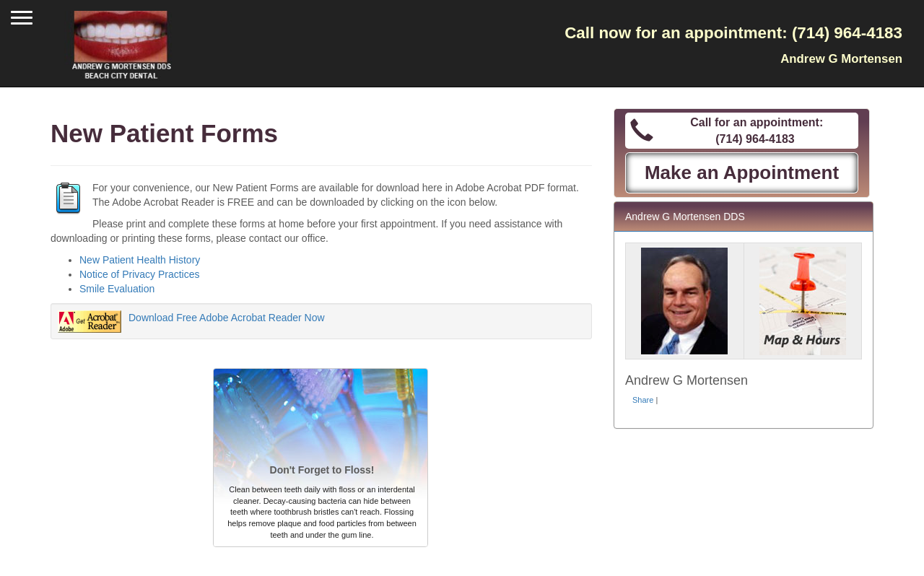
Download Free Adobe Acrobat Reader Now (227, 318)
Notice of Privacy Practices (140, 274)
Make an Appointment (742, 173)
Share (643, 400)
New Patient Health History (140, 260)
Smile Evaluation (117, 289)
